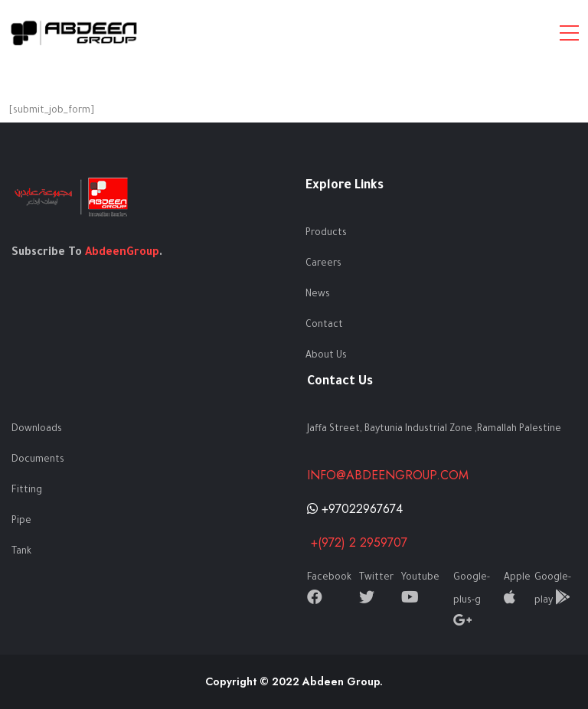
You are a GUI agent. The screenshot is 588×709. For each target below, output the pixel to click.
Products (326, 234)
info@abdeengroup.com (388, 475)
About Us (326, 356)
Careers (323, 264)
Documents (38, 460)
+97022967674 (355, 509)
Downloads (37, 430)
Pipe (21, 521)
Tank (21, 552)
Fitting (27, 491)
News (318, 295)
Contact (324, 325)
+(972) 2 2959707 (357, 542)
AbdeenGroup (122, 253)
